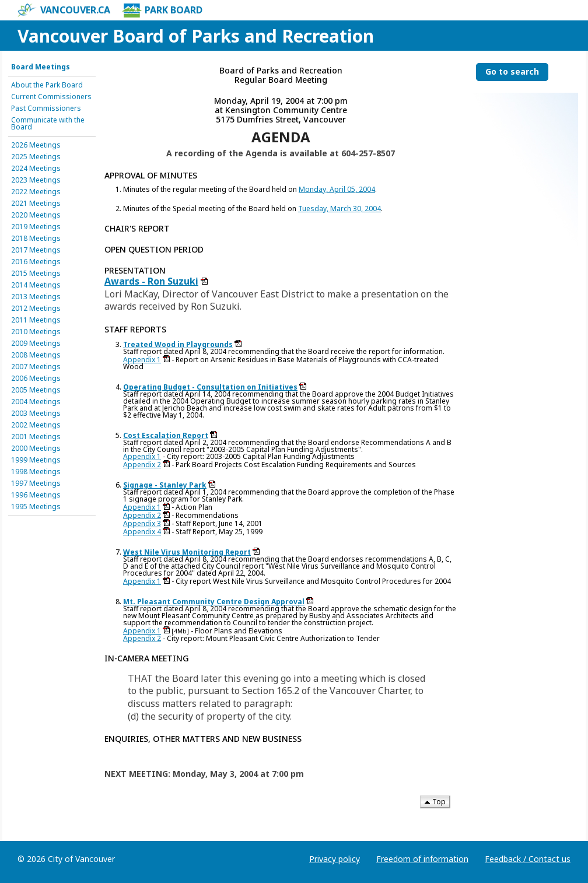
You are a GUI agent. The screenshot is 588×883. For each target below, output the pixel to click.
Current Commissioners (51, 97)
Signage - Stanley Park (165, 485)
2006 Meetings (36, 379)
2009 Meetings (36, 344)
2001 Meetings (36, 437)
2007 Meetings (36, 367)
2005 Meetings (36, 390)
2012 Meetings (36, 309)
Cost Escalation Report (166, 435)
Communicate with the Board (48, 124)
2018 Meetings (36, 239)
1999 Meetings (36, 460)
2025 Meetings (36, 157)
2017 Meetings (36, 250)
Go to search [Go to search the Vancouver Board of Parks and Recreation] (512, 71)
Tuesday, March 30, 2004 (339, 209)
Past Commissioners (46, 108)
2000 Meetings (36, 448)
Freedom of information (422, 859)
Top (435, 802)
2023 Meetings (36, 180)
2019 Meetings (36, 227)
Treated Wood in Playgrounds (178, 344)
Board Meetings (41, 67)
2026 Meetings (36, 145)
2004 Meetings (36, 402)
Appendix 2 (142, 465)
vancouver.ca (64, 10)
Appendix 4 (142, 532)
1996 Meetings (36, 495)
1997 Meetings (36, 483)
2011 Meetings (36, 320)
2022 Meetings (36, 192)
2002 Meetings (36, 425)
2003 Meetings (36, 414)
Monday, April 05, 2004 (337, 189)
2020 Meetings (36, 215)
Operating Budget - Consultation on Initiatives (210, 387)
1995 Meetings (36, 507)
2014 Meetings (36, 285)
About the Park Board (47, 85)
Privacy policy (335, 859)
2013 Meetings (36, 297)
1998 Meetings (36, 472)
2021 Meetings (36, 204)
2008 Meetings (36, 355)
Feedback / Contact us (528, 859)
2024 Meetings (36, 169)
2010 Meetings (36, 332)
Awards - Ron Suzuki (151, 281)
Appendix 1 (142, 360)
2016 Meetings (36, 262)
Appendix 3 (142, 523)
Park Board (162, 10)
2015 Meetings (36, 274)
